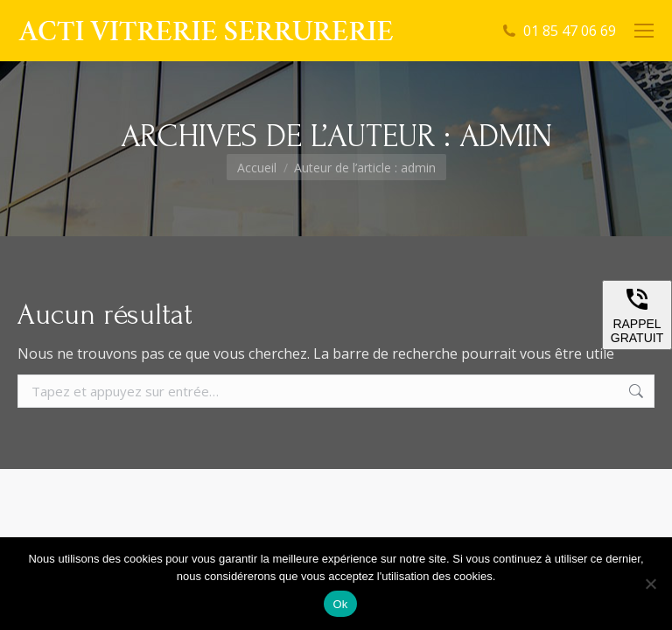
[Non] (650, 584)
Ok (340, 604)
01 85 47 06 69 (570, 31)
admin (506, 136)
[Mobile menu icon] (644, 31)
